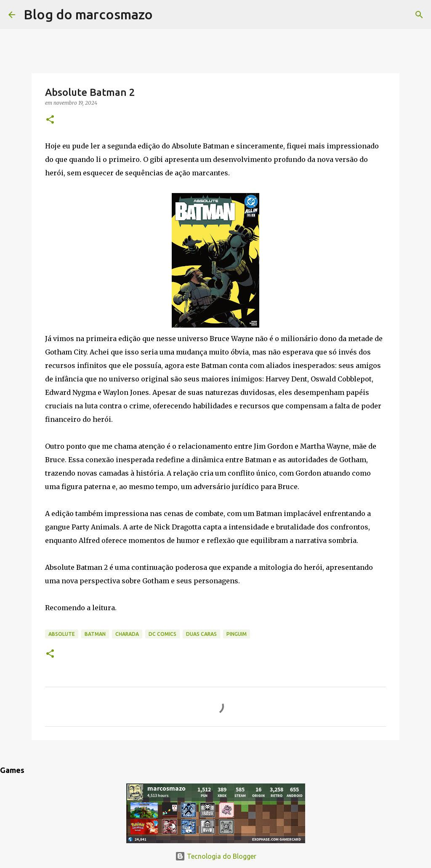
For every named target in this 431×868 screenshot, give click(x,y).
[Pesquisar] (165, 15)
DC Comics (162, 634)
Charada (127, 634)
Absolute (62, 634)
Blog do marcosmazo (88, 14)
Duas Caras (201, 634)
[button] (50, 120)
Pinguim (237, 634)
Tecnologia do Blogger (216, 856)
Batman (95, 634)
